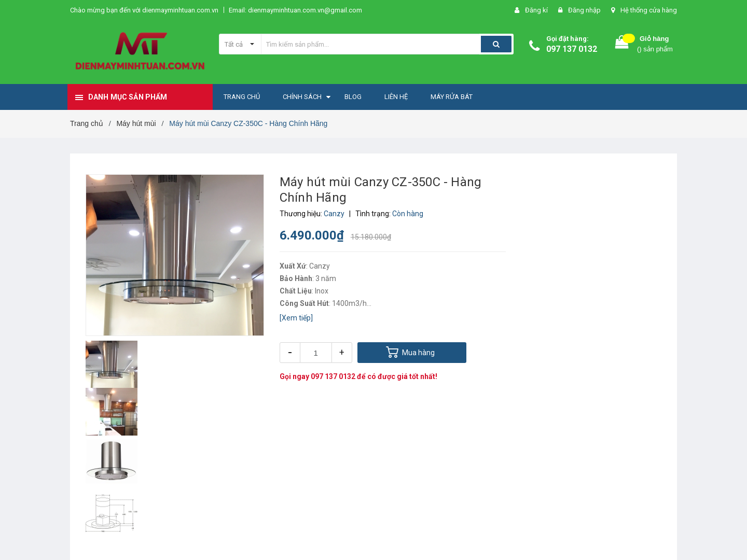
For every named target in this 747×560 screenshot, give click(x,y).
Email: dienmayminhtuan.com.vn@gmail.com (295, 10)
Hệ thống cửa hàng (649, 10)
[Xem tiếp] (296, 318)
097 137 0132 (572, 49)
